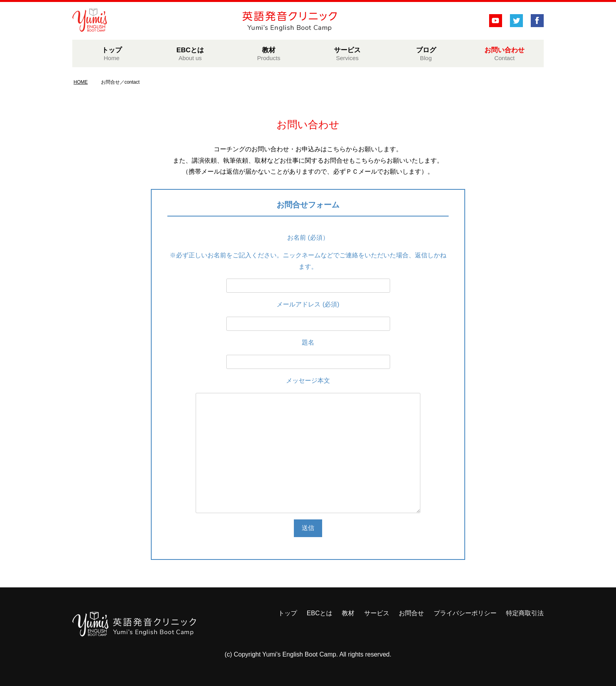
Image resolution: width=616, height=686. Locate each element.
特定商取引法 (525, 613)
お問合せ (411, 613)
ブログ (426, 54)
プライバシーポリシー (465, 613)
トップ (112, 54)
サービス (347, 54)
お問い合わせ (504, 54)
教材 (269, 54)
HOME (81, 82)
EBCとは (190, 54)
